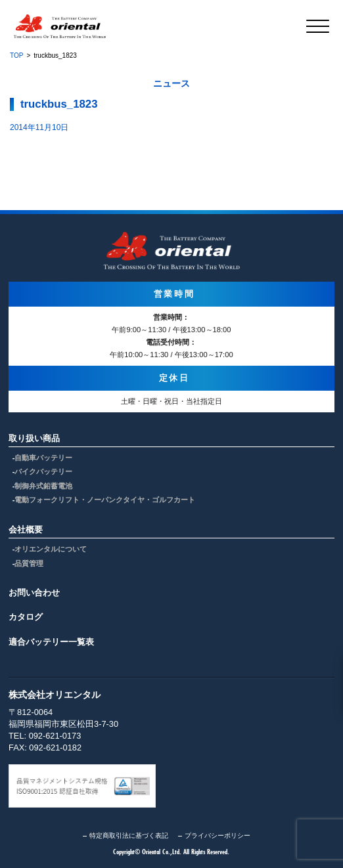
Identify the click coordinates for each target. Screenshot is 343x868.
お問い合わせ (34, 593)
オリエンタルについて (51, 549)
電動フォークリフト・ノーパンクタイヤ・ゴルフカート (105, 500)
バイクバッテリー (43, 471)
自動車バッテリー (43, 458)
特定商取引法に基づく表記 (129, 835)
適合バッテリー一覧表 (51, 642)
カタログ (26, 617)
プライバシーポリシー (217, 835)
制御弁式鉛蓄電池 (43, 486)
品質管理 (29, 563)
